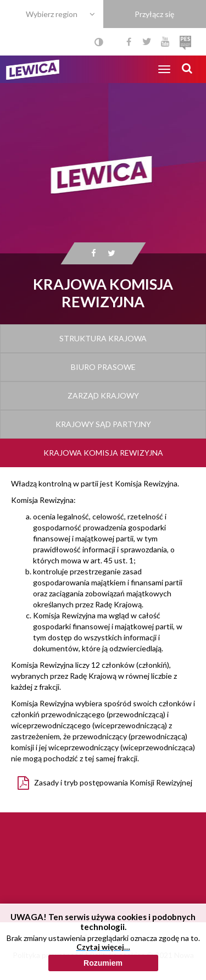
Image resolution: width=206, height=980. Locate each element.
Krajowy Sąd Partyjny (103, 424)
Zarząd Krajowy (103, 395)
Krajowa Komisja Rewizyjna (103, 453)
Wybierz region (52, 14)
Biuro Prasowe (103, 367)
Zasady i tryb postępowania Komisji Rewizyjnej (113, 782)
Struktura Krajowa (103, 338)
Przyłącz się (154, 14)
